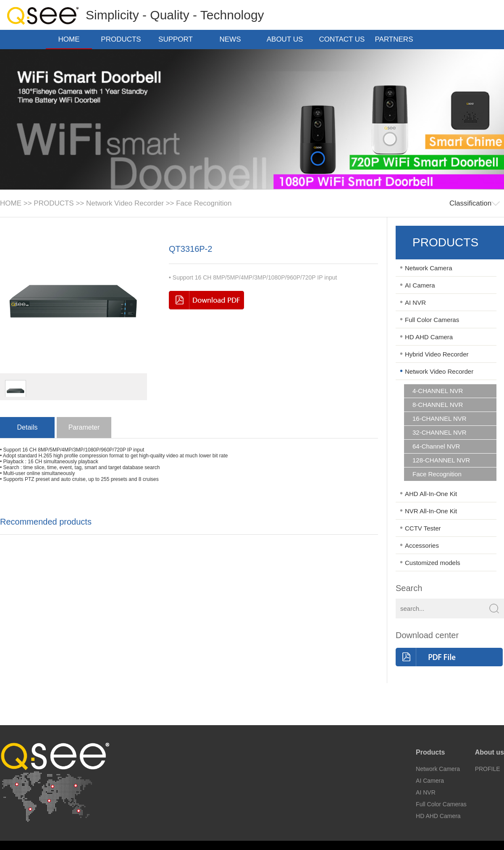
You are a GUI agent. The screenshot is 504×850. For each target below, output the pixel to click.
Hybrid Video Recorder (437, 354)
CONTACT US (342, 40)
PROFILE (488, 769)
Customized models (433, 563)
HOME (69, 39)
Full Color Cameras (432, 320)
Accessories (422, 545)
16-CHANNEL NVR (440, 419)
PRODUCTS (123, 39)
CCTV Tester (423, 528)
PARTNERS (396, 39)
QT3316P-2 (190, 249)
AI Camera (420, 285)
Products (430, 752)
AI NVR (415, 302)
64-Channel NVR (436, 446)
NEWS (233, 39)
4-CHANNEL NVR (438, 391)
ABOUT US (287, 39)
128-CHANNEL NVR (441, 460)
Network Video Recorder (125, 203)
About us (490, 752)
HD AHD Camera (429, 337)
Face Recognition (204, 203)
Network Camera (429, 268)
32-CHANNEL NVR (440, 433)
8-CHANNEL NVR (438, 405)
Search (409, 588)
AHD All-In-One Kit (431, 494)
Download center (427, 635)
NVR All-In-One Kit (431, 511)
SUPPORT (178, 39)
